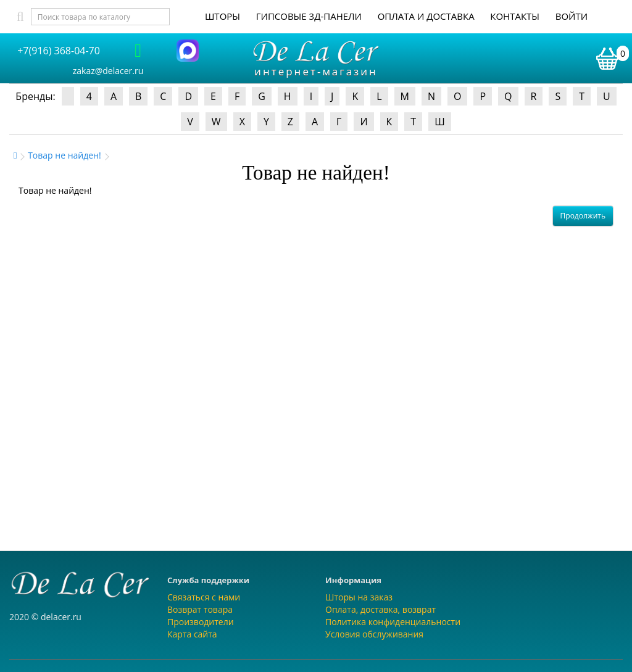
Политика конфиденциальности (393, 622)
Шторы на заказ (359, 597)
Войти (572, 16)
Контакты (515, 16)
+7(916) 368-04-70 (59, 51)
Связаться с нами (204, 597)
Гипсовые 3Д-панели (309, 16)
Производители (201, 622)
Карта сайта (192, 634)
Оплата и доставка (426, 16)
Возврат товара (200, 609)
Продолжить (583, 216)
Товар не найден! (64, 155)
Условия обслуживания (374, 634)
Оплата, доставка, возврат (380, 609)
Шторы (222, 16)
